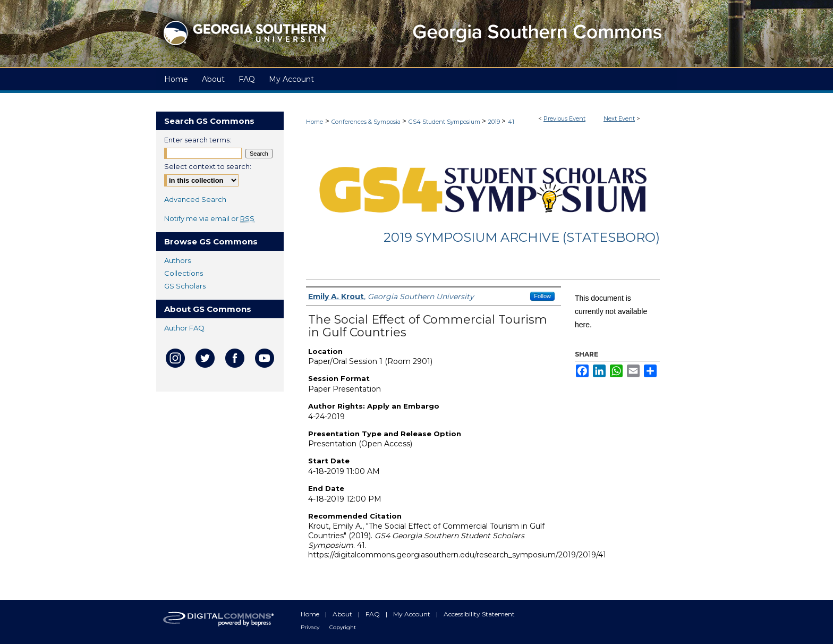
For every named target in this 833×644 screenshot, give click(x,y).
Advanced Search (195, 199)
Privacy (311, 627)
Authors (177, 260)
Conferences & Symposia (367, 122)
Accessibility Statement (479, 614)
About (343, 614)
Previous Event (564, 118)
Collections (184, 273)
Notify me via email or (209, 218)
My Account (413, 614)
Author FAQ (184, 328)
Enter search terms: (198, 140)
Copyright (343, 627)
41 (511, 122)
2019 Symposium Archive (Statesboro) (522, 237)
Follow (542, 296)
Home (314, 122)
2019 (495, 122)
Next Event (619, 118)
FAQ (373, 614)
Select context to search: (208, 166)
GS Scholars (185, 286)
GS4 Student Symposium (445, 122)
